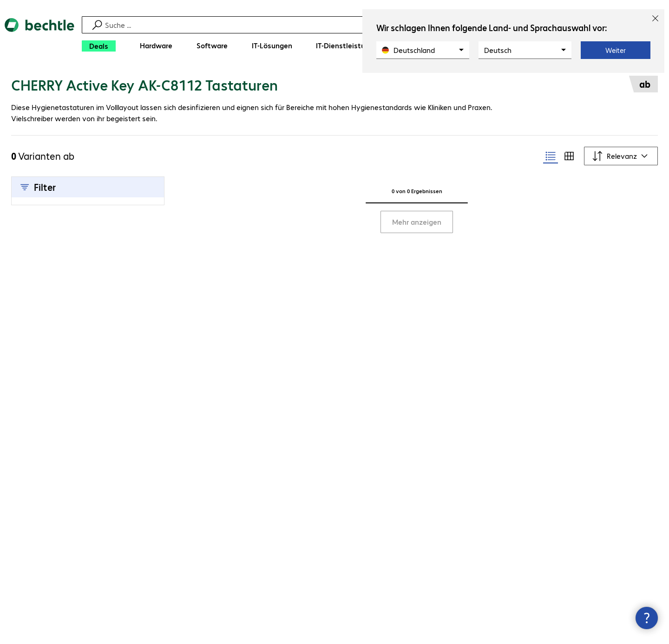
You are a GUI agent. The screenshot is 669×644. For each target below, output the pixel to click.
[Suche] (341, 25)
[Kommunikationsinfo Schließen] (647, 618)
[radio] (551, 156)
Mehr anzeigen (417, 222)
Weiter (616, 50)
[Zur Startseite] (39, 37)
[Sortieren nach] (621, 156)
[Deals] (99, 46)
